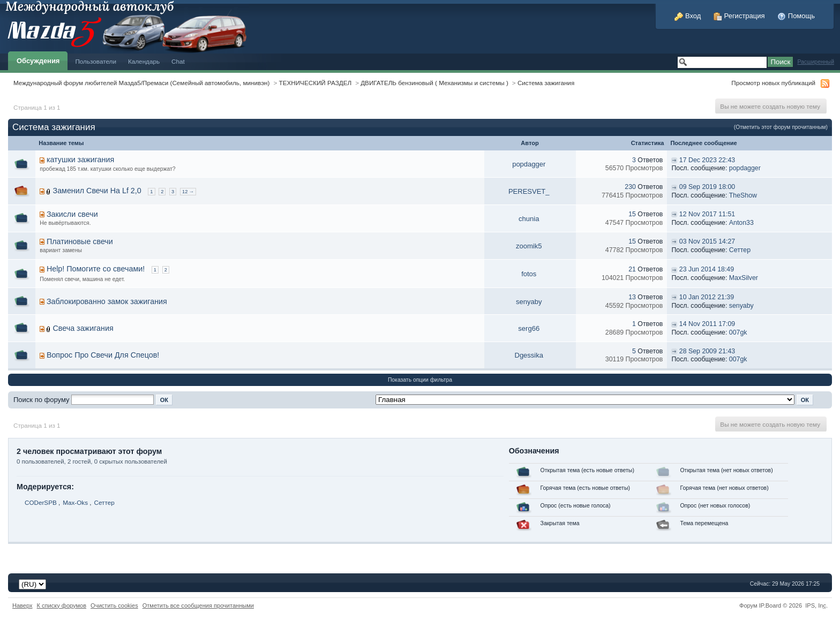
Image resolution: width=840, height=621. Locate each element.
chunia (529, 219)
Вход (688, 16)
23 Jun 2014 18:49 (707, 269)
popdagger (529, 164)
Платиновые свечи (80, 241)
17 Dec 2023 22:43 (707, 160)
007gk (738, 332)
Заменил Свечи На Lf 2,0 (97, 191)
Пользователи (96, 61)
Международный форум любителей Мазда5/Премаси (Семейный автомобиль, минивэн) (141, 83)
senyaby (529, 302)
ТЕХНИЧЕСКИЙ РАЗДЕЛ (316, 83)
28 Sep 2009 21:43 (707, 351)
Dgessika (529, 355)
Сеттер (740, 250)
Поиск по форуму (41, 400)
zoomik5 (529, 246)
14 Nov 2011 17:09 (707, 324)
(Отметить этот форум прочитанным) (781, 127)
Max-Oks (75, 502)
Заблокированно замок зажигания (107, 301)
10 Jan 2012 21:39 (707, 297)
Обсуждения (38, 61)
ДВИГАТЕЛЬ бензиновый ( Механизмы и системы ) (434, 83)
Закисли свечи (72, 214)
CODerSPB (41, 502)
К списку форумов (62, 605)
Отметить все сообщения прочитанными (198, 605)
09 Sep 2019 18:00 (707, 187)
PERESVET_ (529, 191)
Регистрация (739, 16)
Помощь (796, 16)
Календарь (144, 61)
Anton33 (741, 223)
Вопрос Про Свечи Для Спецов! (103, 355)
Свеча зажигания (83, 328)
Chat (178, 61)
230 (630, 187)
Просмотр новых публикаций (773, 83)
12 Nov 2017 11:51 (707, 214)
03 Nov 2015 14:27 (707, 241)
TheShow (743, 195)
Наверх (22, 605)
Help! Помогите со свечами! (96, 269)
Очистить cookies (114, 605)
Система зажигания (546, 83)
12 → (188, 192)
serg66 (529, 328)
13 (632, 297)
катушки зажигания (80, 160)
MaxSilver (744, 278)
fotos (529, 274)
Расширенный (816, 62)
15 (632, 214)
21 (632, 269)
